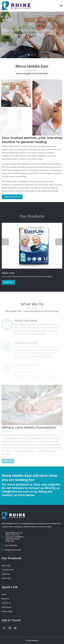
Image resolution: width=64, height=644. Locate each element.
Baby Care (6, 566)
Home (4, 594)
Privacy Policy (7, 611)
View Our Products (12, 197)
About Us (5, 599)
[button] (29, 55)
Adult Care (8, 273)
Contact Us (6, 603)
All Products (6, 607)
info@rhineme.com (13, 550)
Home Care (6, 578)
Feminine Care (8, 570)
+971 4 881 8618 (11, 546)
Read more (8, 282)
